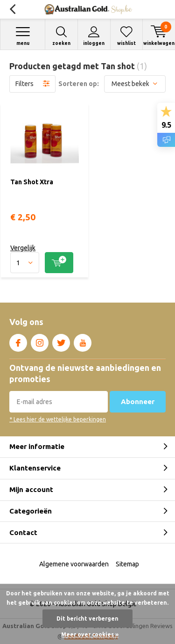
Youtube (83, 341)
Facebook (18, 341)
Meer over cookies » (90, 634)
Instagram (40, 341)
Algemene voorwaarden (74, 564)
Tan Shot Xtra (32, 182)
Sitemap (127, 564)
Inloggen (94, 36)
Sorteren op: (79, 84)
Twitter (61, 341)
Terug (12, 9)
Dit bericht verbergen (87, 619)
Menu (23, 36)
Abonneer (138, 402)
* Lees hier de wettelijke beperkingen (58, 419)
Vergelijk (23, 248)
